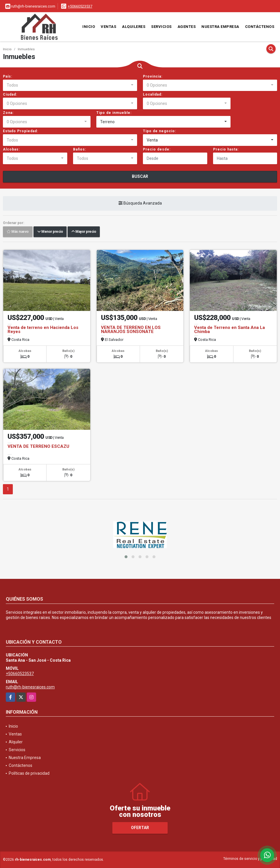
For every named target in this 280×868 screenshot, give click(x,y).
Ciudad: (10, 94)
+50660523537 (80, 6)
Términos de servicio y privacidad (250, 859)
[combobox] (70, 85)
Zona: (8, 113)
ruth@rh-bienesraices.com (30, 687)
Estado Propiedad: (21, 131)
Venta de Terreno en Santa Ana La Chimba (230, 330)
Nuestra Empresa (220, 27)
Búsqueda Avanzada (140, 203)
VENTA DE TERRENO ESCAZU (38, 446)
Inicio (89, 27)
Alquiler (16, 742)
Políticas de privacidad (29, 773)
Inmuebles (26, 49)
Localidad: (153, 94)
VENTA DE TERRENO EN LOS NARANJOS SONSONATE (131, 330)
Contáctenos (260, 27)
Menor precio (50, 232)
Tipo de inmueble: (114, 113)
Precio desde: (157, 149)
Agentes (187, 27)
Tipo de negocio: (160, 131)
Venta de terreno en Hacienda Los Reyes (43, 330)
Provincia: (153, 76)
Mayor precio (84, 232)
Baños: (80, 149)
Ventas (108, 27)
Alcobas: (11, 149)
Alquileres (134, 27)
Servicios (161, 27)
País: (8, 76)
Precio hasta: (226, 149)
